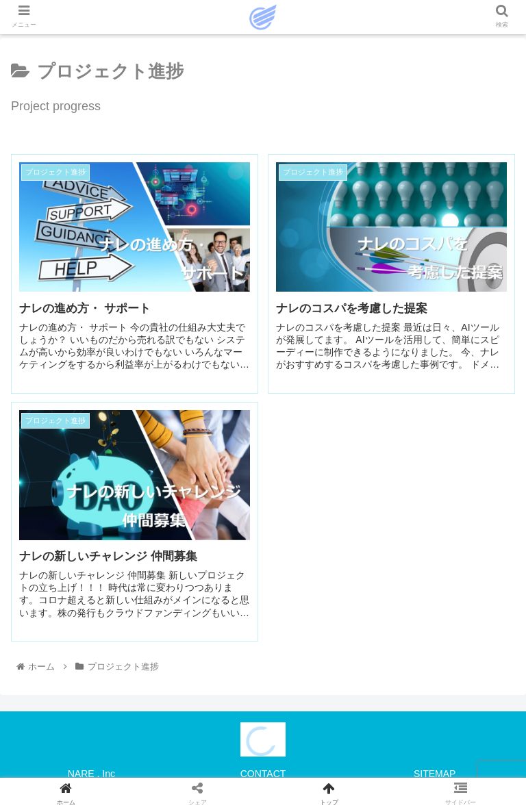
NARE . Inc (91, 774)
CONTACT (263, 774)
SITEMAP (435, 774)
